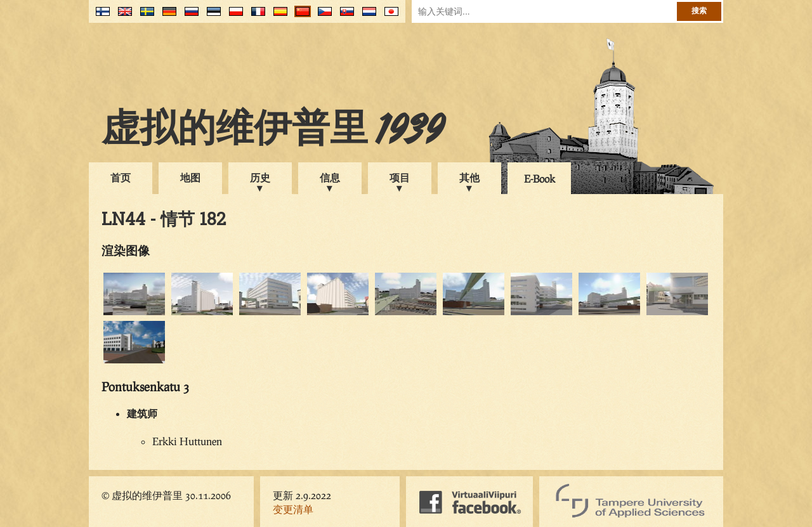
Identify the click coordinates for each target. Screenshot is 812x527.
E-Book (540, 179)
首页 (121, 177)
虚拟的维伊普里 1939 (273, 131)
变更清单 (293, 509)
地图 (190, 177)
